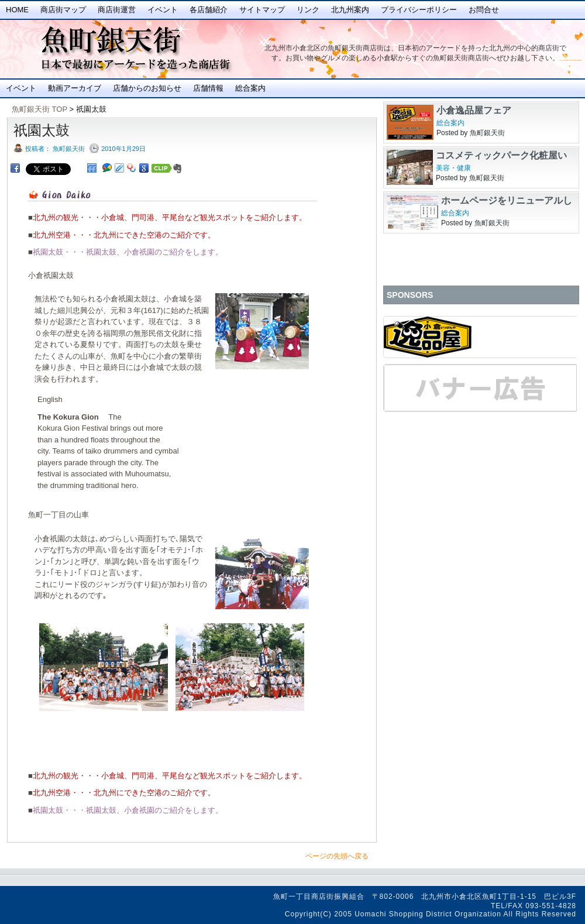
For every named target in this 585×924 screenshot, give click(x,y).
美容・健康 (453, 168)
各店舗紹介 (209, 10)
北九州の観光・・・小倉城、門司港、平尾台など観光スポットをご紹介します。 (170, 217)
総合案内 (250, 88)
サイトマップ (262, 10)
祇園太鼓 (42, 130)
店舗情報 (208, 88)
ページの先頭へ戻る (337, 856)
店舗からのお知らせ (147, 88)
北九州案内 (350, 10)
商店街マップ (63, 10)
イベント (163, 10)
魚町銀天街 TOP (39, 109)
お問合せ (484, 10)
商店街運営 (117, 10)
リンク (308, 10)
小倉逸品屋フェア (474, 110)
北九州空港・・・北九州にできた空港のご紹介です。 (124, 235)
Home (17, 10)
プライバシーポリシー (419, 10)
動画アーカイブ (75, 88)
